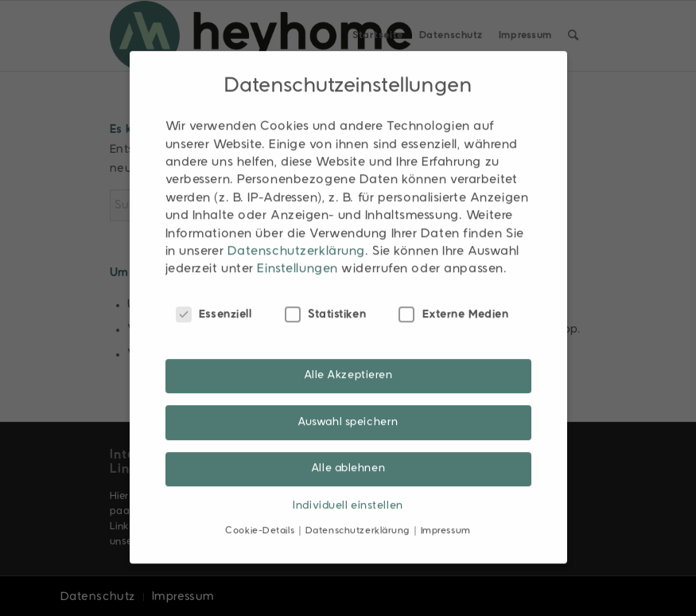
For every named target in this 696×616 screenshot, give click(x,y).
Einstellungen (297, 255)
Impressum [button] (446, 517)
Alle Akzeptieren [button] (348, 362)
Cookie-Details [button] (261, 517)
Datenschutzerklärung (296, 237)
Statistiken (326, 300)
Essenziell (214, 300)
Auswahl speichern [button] (348, 408)
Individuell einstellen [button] (348, 491)
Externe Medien (453, 300)
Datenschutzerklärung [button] (359, 517)
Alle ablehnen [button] (348, 454)
